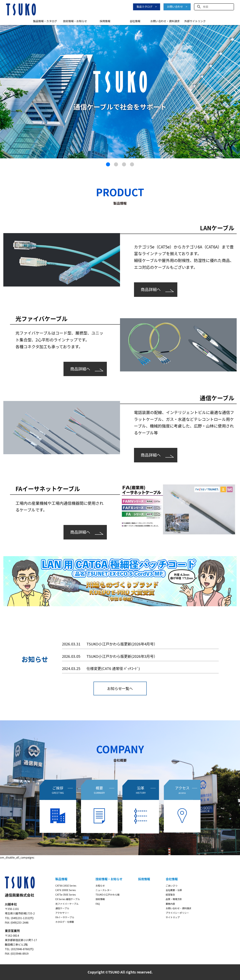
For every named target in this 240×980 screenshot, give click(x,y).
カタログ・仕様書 (65, 922)
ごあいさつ (171, 886)
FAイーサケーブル (65, 917)
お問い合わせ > (177, 7)
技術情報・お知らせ (75, 21)
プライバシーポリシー (177, 913)
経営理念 (170, 895)
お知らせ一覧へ (120, 688)
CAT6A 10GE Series (66, 886)
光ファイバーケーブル (67, 904)
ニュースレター (104, 890)
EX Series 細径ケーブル (68, 899)
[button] (5, 93)
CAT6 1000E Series (66, 890)
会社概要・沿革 (174, 890)
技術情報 (100, 899)
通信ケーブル (62, 908)
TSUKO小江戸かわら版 (107, 895)
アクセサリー (62, 913)
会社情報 (135, 21)
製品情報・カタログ (45, 21)
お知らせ (100, 886)
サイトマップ (173, 917)
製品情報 (61, 879)
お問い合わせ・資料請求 (165, 21)
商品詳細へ (151, 289)
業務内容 (170, 904)
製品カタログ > (147, 7)
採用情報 (105, 21)
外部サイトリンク (195, 21)
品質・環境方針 (174, 899)
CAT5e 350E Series (66, 895)
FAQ (98, 904)
